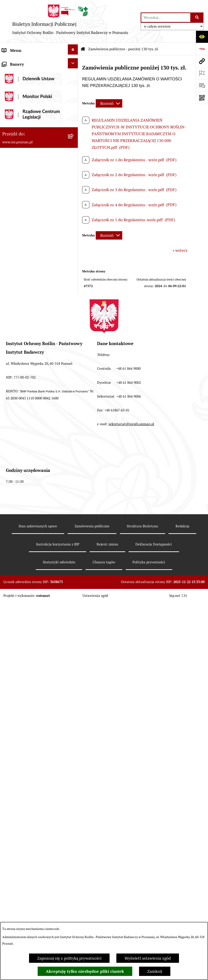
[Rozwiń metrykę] (109, 103)
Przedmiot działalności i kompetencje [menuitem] (24, 79)
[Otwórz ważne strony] (202, 73)
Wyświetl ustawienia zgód (148, 958)
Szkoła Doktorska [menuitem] (18, 120)
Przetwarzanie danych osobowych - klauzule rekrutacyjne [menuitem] (34, 584)
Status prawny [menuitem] (15, 63)
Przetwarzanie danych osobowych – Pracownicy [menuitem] (34, 563)
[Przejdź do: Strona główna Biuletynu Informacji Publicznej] (83, 49)
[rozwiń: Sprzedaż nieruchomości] (74, 493)
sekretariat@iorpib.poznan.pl (131, 826)
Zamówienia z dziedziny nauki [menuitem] (29, 470)
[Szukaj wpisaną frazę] (197, 18)
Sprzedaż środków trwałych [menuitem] (27, 482)
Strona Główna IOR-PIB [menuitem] (23, 600)
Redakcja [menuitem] (10, 169)
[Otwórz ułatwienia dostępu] (202, 37)
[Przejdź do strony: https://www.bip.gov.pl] (202, 49)
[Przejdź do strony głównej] (70, 21)
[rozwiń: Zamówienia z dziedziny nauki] (74, 469)
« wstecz (180, 250)
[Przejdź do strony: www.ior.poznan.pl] (202, 61)
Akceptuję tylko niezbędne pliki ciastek (85, 971)
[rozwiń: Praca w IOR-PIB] (74, 180)
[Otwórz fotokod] (202, 98)
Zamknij (155, 971)
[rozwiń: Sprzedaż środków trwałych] (74, 481)
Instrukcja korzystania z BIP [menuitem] (27, 156)
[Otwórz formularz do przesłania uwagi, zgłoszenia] (202, 86)
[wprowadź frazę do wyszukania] (166, 18)
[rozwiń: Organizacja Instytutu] (74, 107)
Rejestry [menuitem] (9, 144)
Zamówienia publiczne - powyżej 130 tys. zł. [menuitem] (31, 197)
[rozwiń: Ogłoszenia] (74, 506)
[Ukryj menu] (73, 49)
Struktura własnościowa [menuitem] (24, 132)
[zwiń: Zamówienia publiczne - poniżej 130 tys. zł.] (74, 213)
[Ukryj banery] (73, 613)
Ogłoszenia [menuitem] (12, 506)
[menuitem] (39, 241)
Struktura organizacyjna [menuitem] (24, 95)
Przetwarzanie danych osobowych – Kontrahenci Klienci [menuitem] (34, 543)
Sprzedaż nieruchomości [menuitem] (24, 494)
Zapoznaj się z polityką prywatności (69, 958)
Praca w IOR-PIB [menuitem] (17, 181)
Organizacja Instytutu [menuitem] (22, 107)
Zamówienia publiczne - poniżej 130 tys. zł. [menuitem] (34, 217)
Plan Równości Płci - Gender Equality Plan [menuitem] (27, 523)
